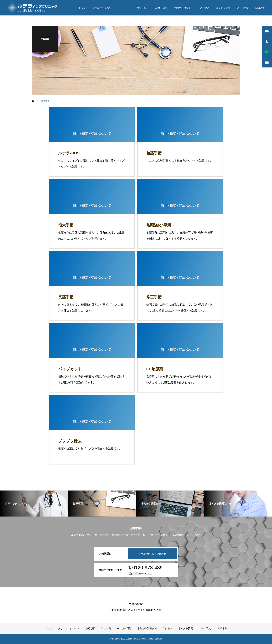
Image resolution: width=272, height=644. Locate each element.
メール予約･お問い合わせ (152, 554)
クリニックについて (103, 8)
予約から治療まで (184, 8)
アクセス (205, 8)
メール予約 (243, 8)
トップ (82, 8)
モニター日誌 (160, 8)
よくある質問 (223, 8)
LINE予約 (260, 8)
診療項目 (125, 8)
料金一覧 (142, 8)
